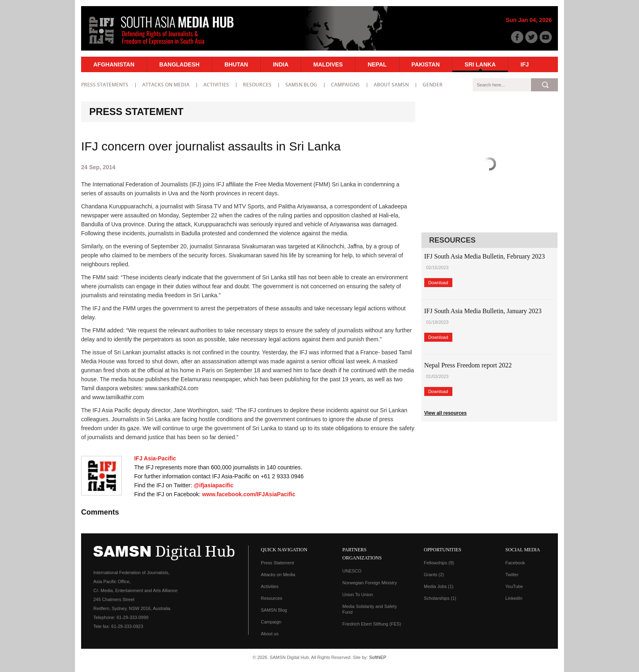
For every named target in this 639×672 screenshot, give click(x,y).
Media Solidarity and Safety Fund (370, 609)
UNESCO (352, 571)
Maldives (328, 64)
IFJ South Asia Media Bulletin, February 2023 (485, 256)
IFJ (524, 64)
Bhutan (236, 64)
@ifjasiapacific (214, 485)
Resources (257, 85)
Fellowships (439, 563)
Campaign (271, 622)
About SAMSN (391, 85)
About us (270, 634)
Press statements (105, 85)
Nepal (377, 64)
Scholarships (440, 598)
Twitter (512, 575)
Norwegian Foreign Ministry (370, 583)
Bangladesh (180, 64)
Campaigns (345, 85)
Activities (216, 85)
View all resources (446, 413)
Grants (434, 575)
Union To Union (358, 595)
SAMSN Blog (301, 85)
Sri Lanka (480, 64)
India (281, 64)
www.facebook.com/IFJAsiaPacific (249, 494)
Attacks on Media (166, 85)
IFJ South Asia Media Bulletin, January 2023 (483, 311)
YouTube (514, 586)
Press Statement (277, 563)
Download (438, 283)
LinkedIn (514, 598)
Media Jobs (439, 586)
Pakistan (426, 64)
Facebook (515, 563)
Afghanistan (114, 64)
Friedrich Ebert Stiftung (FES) (372, 624)
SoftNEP (378, 657)
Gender (433, 85)
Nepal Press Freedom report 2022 (468, 365)
